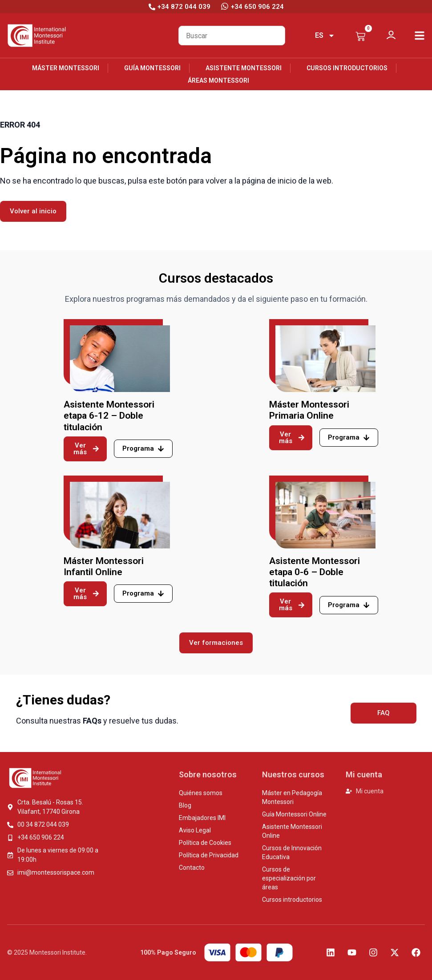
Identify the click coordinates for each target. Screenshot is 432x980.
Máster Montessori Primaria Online (309, 410)
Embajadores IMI (202, 818)
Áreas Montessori (218, 80)
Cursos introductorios (347, 68)
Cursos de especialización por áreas (289, 878)
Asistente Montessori (244, 68)
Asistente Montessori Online (292, 831)
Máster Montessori (66, 68)
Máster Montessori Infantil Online (104, 566)
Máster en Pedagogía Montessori (292, 797)
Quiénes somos (201, 793)
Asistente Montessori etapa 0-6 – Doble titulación (315, 572)
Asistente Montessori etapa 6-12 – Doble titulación (109, 416)
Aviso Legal (195, 830)
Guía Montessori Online (294, 814)
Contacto (192, 868)
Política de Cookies (205, 843)
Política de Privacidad (209, 855)
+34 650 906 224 (257, 7)
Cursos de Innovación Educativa (292, 852)
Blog (185, 805)
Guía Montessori (152, 68)
